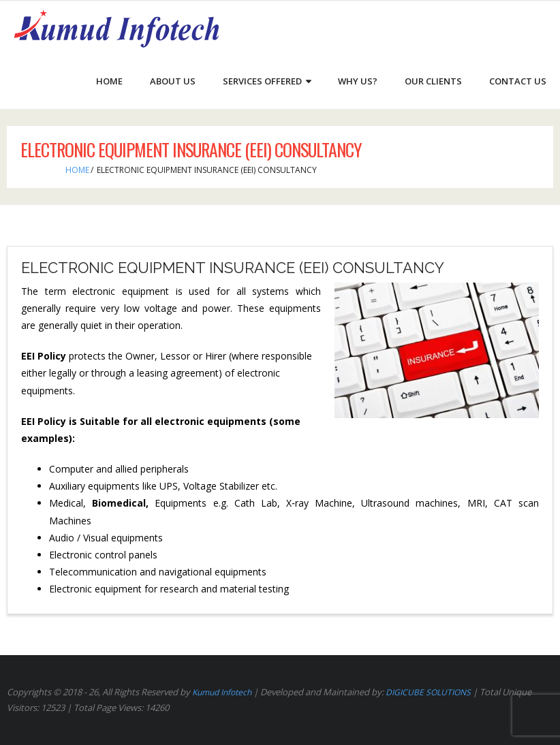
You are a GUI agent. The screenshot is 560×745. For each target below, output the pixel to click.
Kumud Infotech (222, 692)
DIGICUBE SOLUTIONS (428, 692)
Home (77, 170)
